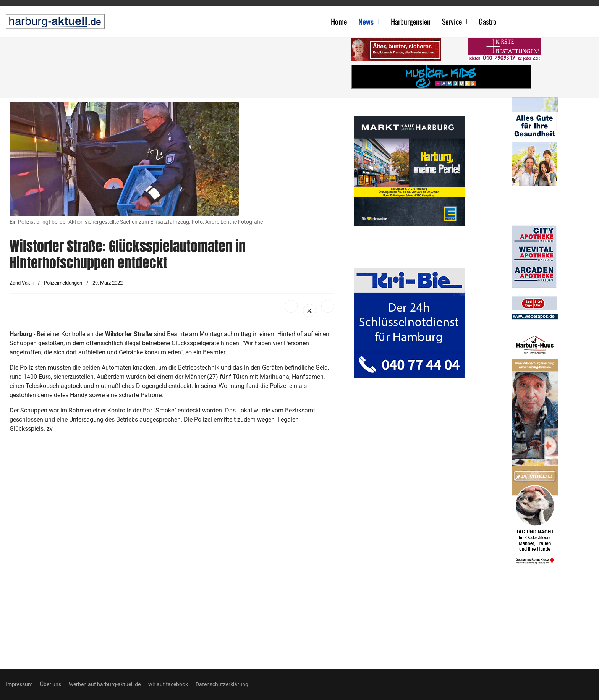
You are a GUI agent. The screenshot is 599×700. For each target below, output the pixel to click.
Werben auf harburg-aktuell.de (105, 684)
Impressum (19, 684)
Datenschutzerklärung (222, 684)
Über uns (51, 684)
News (366, 21)
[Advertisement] (176, 65)
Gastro (488, 21)
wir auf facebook (168, 684)
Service (452, 21)
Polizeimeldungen (63, 283)
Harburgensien (411, 21)
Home (339, 21)
